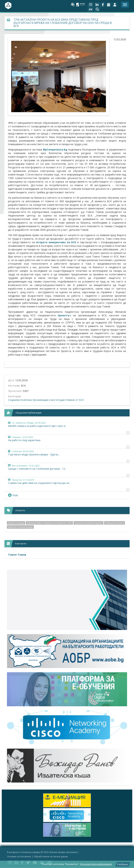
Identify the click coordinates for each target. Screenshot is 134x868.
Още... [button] (14, 495)
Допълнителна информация (96, 864)
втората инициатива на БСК (56, 242)
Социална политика (20, 400)
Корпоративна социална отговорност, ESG (49, 523)
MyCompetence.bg (55, 150)
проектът (64, 315)
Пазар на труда (16, 523)
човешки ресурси (115, 523)
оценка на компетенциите (89, 523)
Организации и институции (49, 400)
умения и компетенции (20, 527)
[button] (97, 9)
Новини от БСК (75, 400)
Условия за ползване (19, 856)
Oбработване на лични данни (51, 856)
